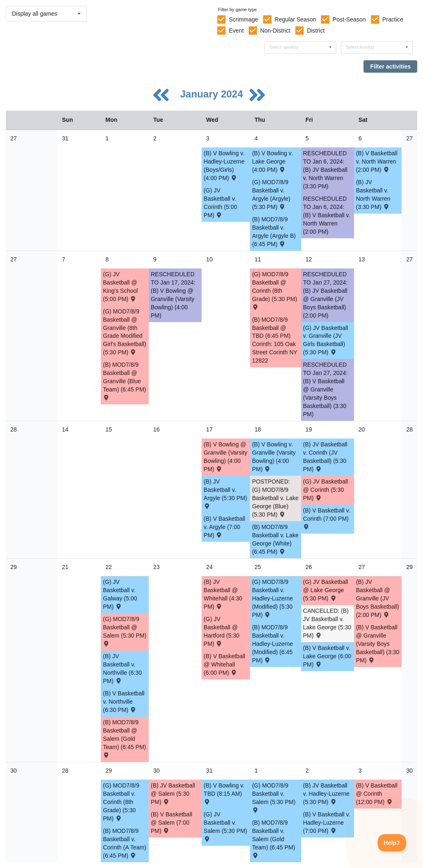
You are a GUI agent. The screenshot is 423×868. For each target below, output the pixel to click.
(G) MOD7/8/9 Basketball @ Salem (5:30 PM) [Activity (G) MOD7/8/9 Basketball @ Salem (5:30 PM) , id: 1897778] (125, 631)
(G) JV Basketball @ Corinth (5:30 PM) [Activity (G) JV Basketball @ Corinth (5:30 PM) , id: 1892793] (326, 490)
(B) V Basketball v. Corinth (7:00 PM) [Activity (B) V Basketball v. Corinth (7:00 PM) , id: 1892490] (327, 518)
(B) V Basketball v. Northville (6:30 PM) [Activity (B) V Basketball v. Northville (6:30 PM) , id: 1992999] (124, 702)
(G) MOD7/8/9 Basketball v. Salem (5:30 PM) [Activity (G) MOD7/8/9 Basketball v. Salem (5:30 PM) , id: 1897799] (274, 797)
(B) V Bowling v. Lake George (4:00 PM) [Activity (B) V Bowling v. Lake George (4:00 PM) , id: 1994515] (272, 161)
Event (236, 31)
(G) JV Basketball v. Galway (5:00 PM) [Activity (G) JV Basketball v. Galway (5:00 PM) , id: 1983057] (120, 594)
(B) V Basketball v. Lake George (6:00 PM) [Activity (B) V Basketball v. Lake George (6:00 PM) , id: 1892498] (327, 656)
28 (14, 429)
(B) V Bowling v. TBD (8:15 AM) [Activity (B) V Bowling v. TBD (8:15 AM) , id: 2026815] (224, 793)
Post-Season (349, 19)
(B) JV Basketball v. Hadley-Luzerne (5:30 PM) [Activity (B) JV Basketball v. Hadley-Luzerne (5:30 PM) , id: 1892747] (327, 794)
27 (14, 138)
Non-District (275, 31)
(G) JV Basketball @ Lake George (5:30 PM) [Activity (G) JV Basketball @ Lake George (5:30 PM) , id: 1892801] (326, 590)
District (316, 31)
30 (14, 771)
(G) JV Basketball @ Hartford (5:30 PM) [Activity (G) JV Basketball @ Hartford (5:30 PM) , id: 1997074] (221, 631)
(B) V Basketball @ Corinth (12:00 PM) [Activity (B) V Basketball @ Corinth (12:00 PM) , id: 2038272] (377, 794)
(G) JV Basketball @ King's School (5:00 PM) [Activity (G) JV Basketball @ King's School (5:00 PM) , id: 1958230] (120, 287)
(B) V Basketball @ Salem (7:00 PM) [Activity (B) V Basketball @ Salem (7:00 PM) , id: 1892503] (171, 823)
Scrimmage (244, 19)
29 (14, 567)
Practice (393, 19)
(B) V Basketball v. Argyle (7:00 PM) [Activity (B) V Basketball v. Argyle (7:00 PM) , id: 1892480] (224, 527)
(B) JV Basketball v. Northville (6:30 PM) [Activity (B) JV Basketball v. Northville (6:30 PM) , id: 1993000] (122, 669)
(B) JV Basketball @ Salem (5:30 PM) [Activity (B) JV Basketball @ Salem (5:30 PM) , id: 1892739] (173, 794)
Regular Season (295, 19)
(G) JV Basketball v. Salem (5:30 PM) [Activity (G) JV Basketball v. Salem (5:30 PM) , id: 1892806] (225, 826)
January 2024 (213, 94)
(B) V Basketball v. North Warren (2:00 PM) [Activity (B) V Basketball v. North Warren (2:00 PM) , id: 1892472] (377, 161)
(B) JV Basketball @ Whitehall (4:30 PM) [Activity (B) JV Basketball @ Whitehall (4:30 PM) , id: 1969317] (223, 594)
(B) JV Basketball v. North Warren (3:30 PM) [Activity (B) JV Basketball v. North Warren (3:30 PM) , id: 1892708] (373, 194)
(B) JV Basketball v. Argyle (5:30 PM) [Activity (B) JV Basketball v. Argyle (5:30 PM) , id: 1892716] (225, 493)
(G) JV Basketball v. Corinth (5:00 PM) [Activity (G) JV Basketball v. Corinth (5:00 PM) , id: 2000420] (220, 203)
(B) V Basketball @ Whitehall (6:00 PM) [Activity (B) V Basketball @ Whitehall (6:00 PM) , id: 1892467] (224, 664)
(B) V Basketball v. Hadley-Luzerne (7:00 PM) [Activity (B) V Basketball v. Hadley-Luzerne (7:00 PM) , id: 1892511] (327, 823)
